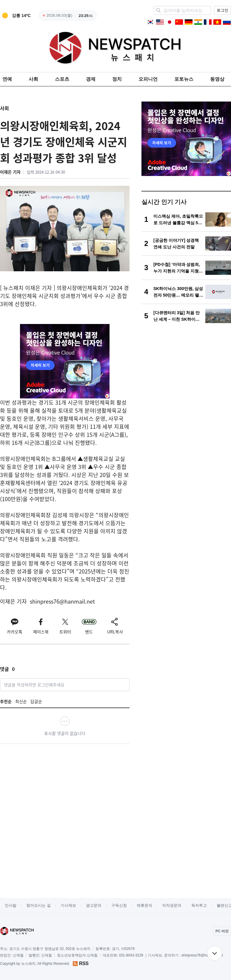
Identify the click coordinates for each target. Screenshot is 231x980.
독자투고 (199, 905)
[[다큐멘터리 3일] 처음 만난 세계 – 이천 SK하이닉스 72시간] (186, 316)
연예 (7, 79)
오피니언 (148, 79)
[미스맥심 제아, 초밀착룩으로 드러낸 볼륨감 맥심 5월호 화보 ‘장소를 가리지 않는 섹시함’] (186, 219)
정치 (117, 79)
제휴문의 (144, 905)
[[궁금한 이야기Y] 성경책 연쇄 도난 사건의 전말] (186, 244)
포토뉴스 (184, 79)
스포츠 (62, 79)
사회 (33, 79)
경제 (91, 79)
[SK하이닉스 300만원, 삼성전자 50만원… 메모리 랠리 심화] (186, 292)
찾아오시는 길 (38, 905)
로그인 (222, 10)
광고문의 (94, 905)
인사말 (11, 905)
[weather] (15, 15)
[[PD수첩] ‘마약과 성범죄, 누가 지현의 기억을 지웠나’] (186, 268)
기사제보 (68, 905)
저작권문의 (172, 905)
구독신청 (119, 905)
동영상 (217, 79)
